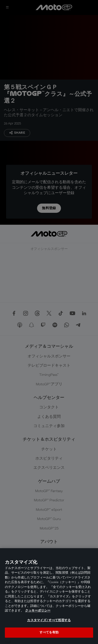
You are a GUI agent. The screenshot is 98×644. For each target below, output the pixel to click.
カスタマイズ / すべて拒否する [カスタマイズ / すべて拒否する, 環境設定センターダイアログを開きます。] (49, 620)
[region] (49, 596)
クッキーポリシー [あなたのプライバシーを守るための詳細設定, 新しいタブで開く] (38, 611)
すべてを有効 (49, 632)
